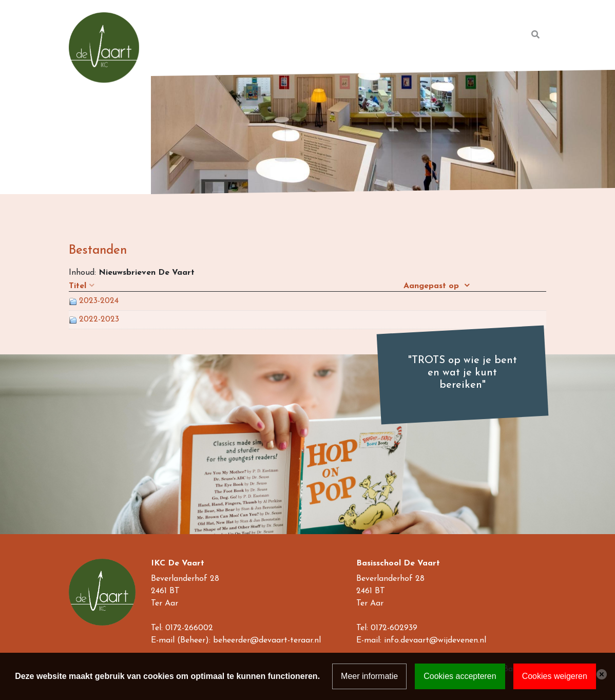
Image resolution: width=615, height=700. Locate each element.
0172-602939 (394, 628)
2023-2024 (99, 301)
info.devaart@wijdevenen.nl (435, 640)
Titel (78, 286)
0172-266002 (189, 628)
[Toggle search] (535, 35)
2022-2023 (99, 319)
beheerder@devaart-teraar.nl (267, 640)
